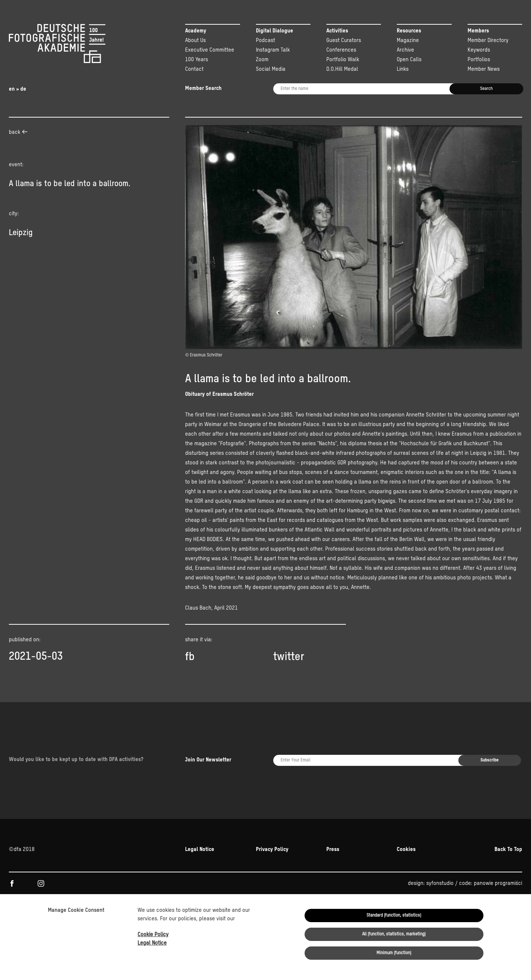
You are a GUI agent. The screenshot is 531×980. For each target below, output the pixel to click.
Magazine (408, 40)
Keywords (479, 50)
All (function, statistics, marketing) (394, 934)
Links (403, 69)
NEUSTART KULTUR (444, 872)
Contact (194, 69)
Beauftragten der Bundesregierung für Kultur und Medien (354, 872)
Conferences (341, 50)
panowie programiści (498, 840)
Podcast (265, 40)
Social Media (271, 69)
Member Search (203, 88)
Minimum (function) (394, 953)
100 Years (197, 60)
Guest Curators (344, 40)
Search (486, 89)
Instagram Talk (273, 50)
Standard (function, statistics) (394, 916)
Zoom (262, 60)
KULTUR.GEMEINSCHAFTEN (71, 872)
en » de (18, 89)
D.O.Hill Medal (342, 69)
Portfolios (479, 60)
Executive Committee (210, 50)
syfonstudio (440, 840)
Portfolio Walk (343, 60)
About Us (195, 40)
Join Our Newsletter (208, 738)
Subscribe (490, 739)
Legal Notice (152, 943)
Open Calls (409, 60)
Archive (405, 50)
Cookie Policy (153, 934)
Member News (484, 69)
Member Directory (488, 40)
